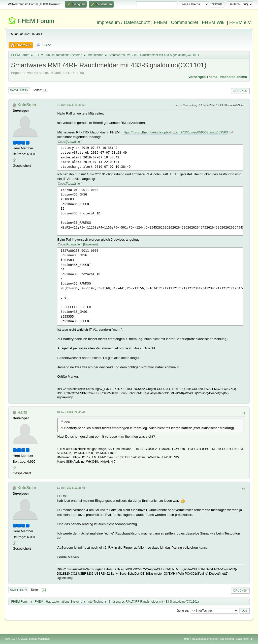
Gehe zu (182, 611)
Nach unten (19, 90)
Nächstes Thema (234, 77)
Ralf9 (22, 412)
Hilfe (187, 639)
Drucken (240, 91)
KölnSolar (27, 105)
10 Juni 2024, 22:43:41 (71, 412)
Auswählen (74, 142)
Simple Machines (39, 639)
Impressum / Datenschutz (123, 22)
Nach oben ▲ (245, 639)
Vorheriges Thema (203, 77)
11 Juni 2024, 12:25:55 (71, 488)
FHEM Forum (36, 21)
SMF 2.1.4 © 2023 (16, 639)
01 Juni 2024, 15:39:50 (71, 105)
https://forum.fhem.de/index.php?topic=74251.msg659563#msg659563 (175, 132)
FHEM (160, 22)
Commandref (184, 22)
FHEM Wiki (214, 22)
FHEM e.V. (241, 22)
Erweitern (91, 244)
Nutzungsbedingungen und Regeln (213, 639)
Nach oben (18, 590)
